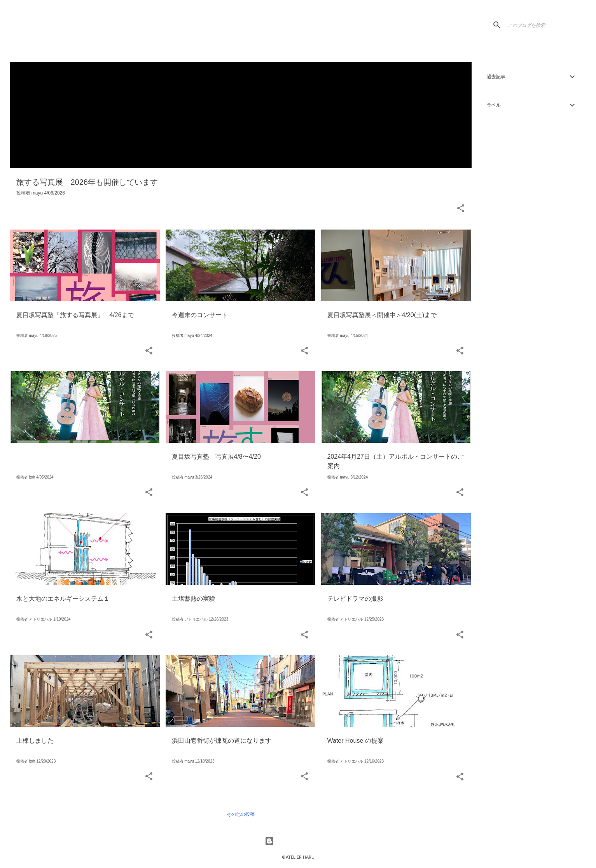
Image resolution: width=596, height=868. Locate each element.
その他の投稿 (241, 814)
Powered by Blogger (298, 841)
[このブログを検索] (545, 25)
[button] (461, 209)
